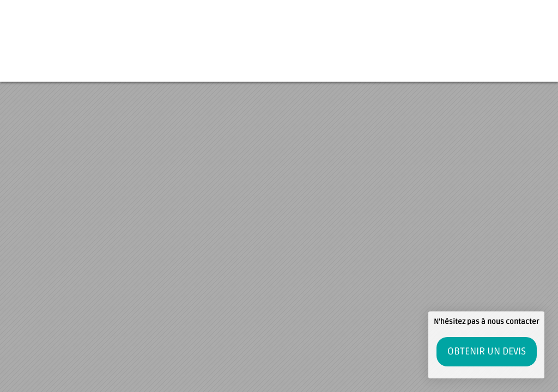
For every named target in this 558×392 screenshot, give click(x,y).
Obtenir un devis (487, 351)
